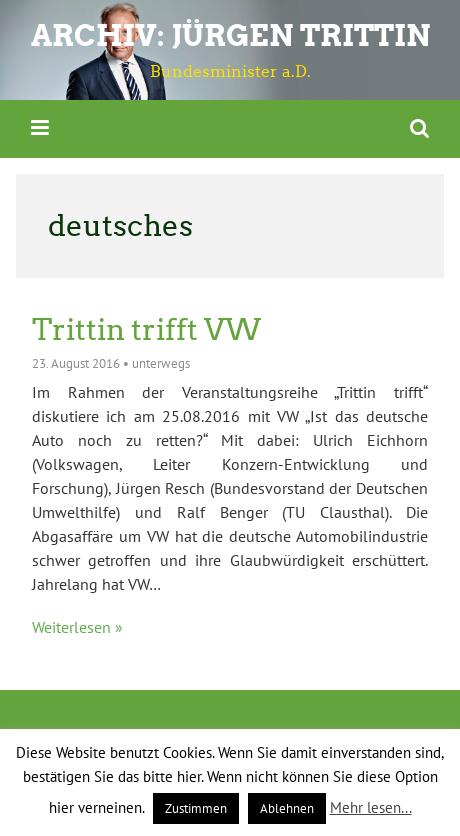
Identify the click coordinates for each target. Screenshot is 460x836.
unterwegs (161, 363)
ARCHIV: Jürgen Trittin (230, 35)
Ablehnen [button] (287, 808)
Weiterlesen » (77, 627)
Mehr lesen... (371, 807)
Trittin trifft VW (146, 330)
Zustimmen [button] (196, 808)
